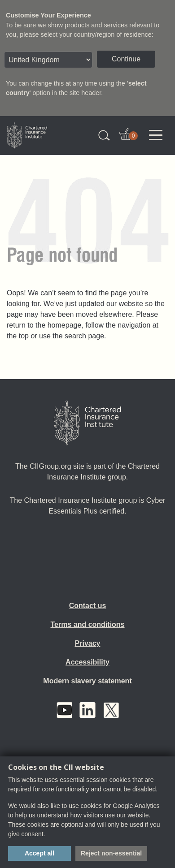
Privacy (88, 643)
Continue (126, 59)
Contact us (88, 606)
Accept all (39, 853)
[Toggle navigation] (156, 135)
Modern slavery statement (87, 681)
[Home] (87, 423)
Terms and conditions (87, 624)
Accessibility (87, 662)
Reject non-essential (111, 853)
